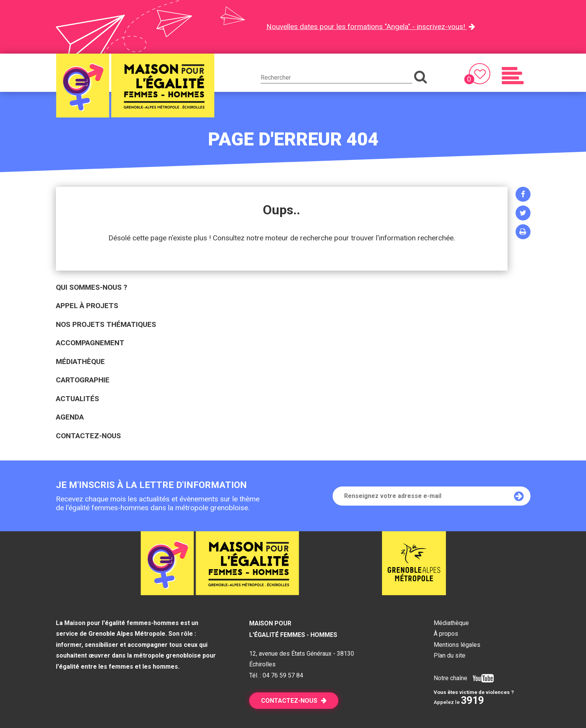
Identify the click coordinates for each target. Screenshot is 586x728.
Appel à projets (87, 306)
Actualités (78, 399)
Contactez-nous (88, 436)
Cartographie (83, 380)
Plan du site (450, 655)
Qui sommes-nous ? (91, 287)
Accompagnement (90, 343)
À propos (446, 634)
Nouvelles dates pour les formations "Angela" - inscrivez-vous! (367, 27)
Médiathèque (80, 362)
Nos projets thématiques (106, 324)
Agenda (70, 417)
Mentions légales (457, 645)
